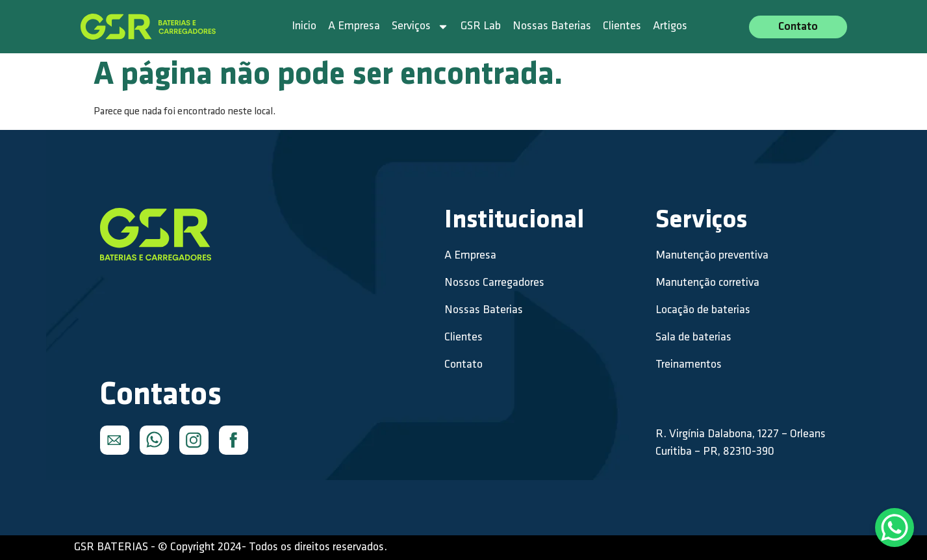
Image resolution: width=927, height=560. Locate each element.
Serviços (420, 27)
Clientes (622, 26)
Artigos (670, 26)
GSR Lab (481, 26)
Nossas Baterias (552, 26)
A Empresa (354, 26)
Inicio (304, 26)
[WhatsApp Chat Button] (895, 528)
